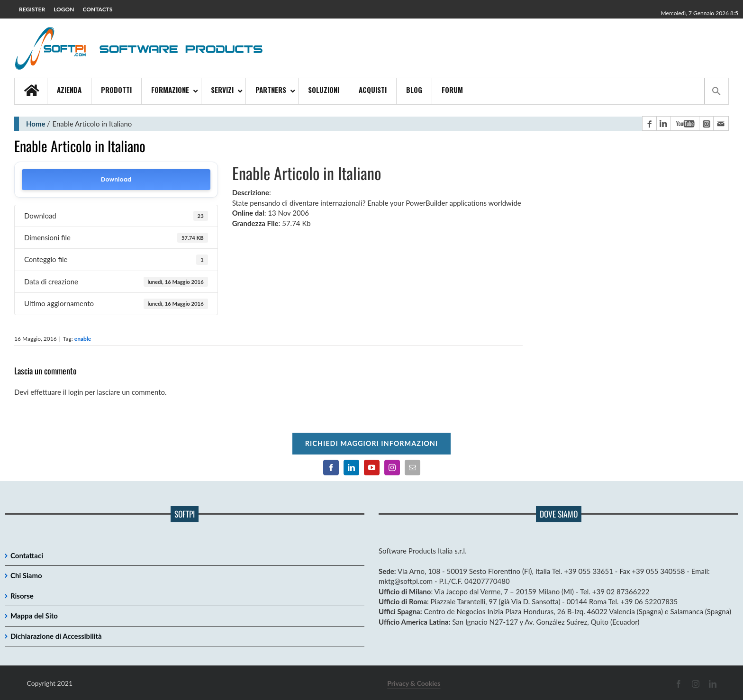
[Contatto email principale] (721, 123)
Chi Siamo (26, 575)
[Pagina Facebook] (649, 123)
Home (36, 124)
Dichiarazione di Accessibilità (56, 636)
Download (116, 179)
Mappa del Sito (34, 616)
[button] (716, 91)
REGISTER (32, 9)
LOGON (64, 9)
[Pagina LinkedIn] (663, 123)
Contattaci (27, 555)
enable (83, 339)
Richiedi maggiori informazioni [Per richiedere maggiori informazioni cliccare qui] (371, 443)
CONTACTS (98, 9)
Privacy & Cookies (414, 683)
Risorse (22, 596)
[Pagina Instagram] (706, 123)
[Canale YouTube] (685, 123)
